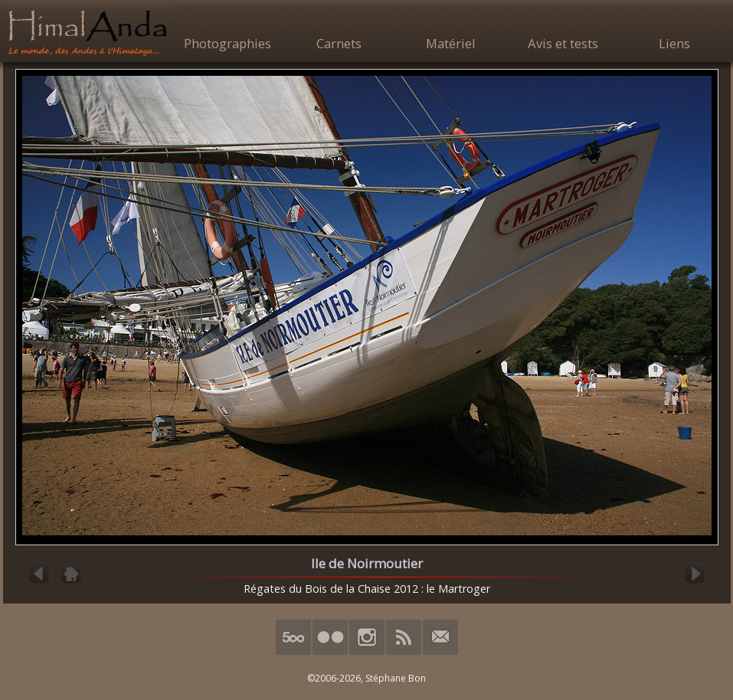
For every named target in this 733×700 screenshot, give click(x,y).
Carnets (339, 43)
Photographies (227, 43)
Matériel (451, 43)
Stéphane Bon (396, 678)
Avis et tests (563, 43)
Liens (674, 43)
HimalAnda (87, 32)
